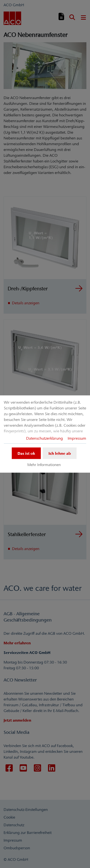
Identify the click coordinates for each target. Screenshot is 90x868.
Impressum (77, 438)
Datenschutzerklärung (45, 438)
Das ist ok (26, 453)
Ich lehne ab (60, 453)
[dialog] (45, 434)
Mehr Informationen (44, 465)
